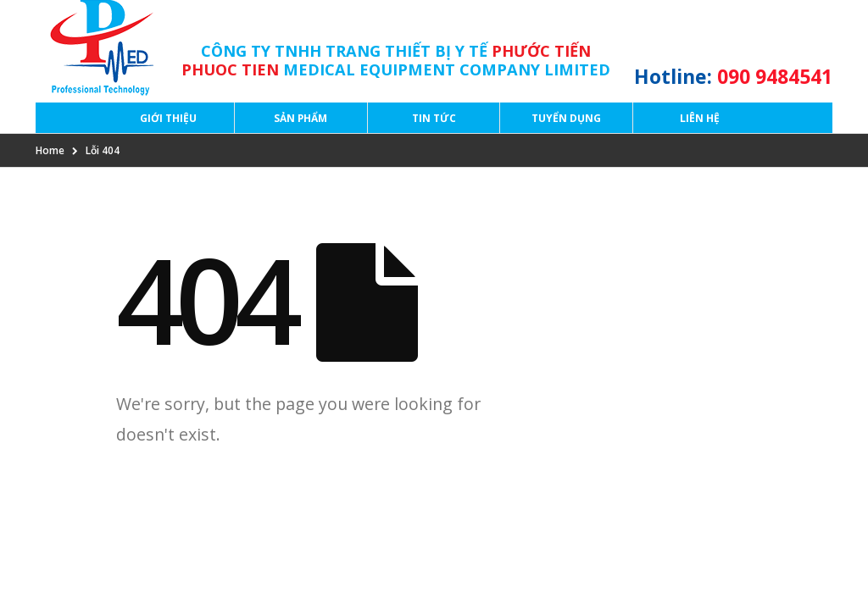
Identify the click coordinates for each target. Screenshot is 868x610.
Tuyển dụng (566, 118)
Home (50, 150)
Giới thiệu (168, 118)
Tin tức (434, 118)
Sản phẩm (300, 118)
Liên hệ (700, 118)
